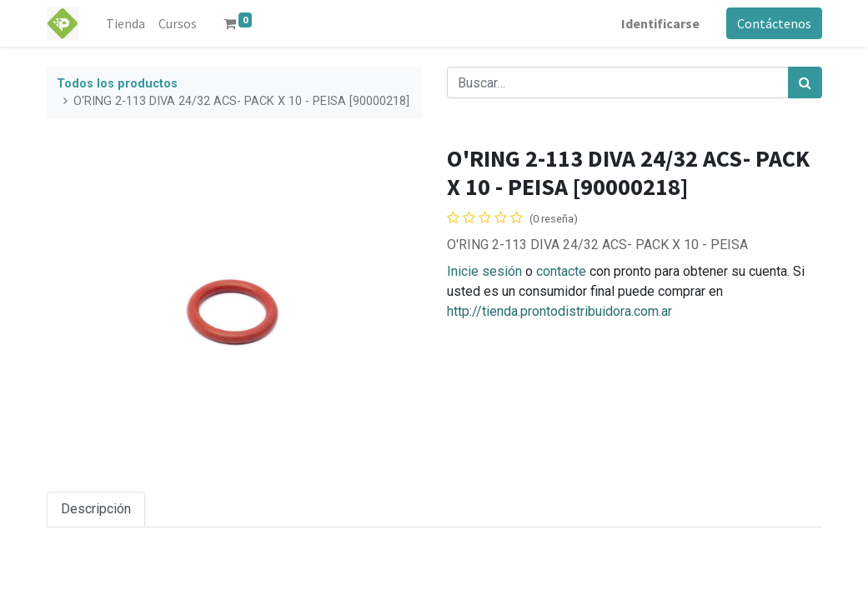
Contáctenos (774, 23)
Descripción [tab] (96, 509)
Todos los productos (117, 84)
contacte (561, 271)
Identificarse (660, 23)
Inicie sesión (484, 271)
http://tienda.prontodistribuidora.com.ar (559, 311)
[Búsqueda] (805, 82)
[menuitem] (125, 23)
